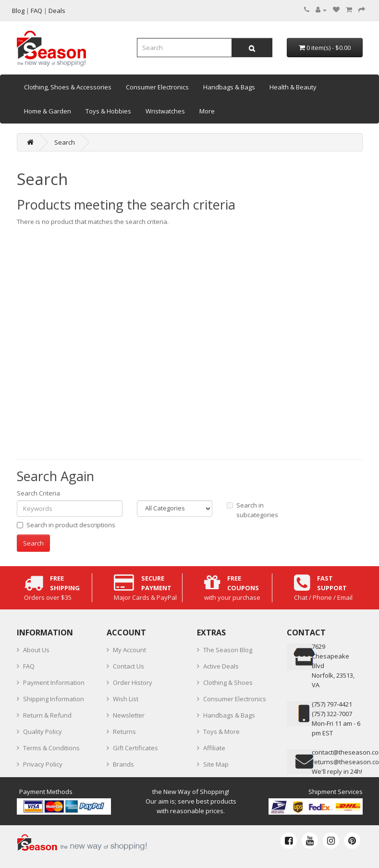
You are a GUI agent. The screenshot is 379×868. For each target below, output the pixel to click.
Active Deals (221, 666)
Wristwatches (165, 111)
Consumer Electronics (157, 87)
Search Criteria (38, 493)
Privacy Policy (43, 764)
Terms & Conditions (51, 748)
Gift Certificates (135, 748)
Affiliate (214, 748)
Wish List (126, 699)
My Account (129, 650)
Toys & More (221, 732)
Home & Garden (48, 111)
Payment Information (54, 682)
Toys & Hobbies (108, 111)
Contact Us (128, 666)
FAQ (29, 666)
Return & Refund (47, 715)
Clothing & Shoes (228, 682)
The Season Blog (228, 650)
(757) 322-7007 (332, 714)
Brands (123, 764)
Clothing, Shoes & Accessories (68, 87)
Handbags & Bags (229, 87)
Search (65, 142)
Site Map (216, 764)
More (207, 111)
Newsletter (129, 715)
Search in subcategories (252, 510)
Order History (133, 682)
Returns (124, 732)
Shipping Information (54, 699)
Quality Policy (43, 732)
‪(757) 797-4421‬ (332, 704)
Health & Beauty (293, 87)
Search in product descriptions (66, 525)
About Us (36, 650)
